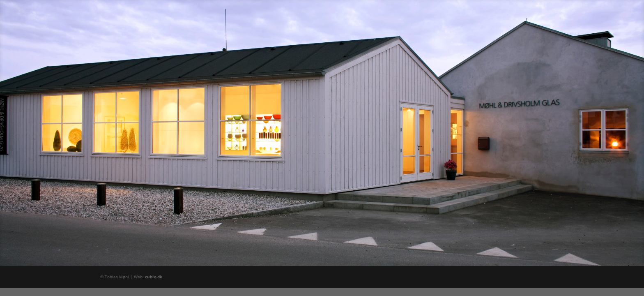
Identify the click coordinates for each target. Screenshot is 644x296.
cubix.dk (154, 277)
